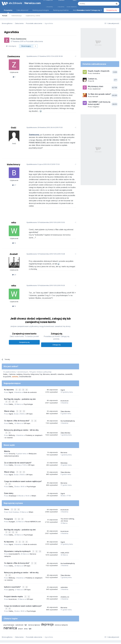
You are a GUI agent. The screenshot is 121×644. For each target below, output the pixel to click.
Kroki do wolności (30, 383)
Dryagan (12, 509)
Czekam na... (93, 79)
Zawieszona (21, 39)
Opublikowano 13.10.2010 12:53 (45, 214)
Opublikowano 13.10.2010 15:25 (45, 276)
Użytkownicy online (33, 16)
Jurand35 (69, 365)
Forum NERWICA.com (33, 509)
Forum (5, 16)
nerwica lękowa (34, 610)
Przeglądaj (8, 11)
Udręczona (35, 365)
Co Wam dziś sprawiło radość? (99, 94)
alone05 (53, 365)
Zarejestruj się (111, 10)
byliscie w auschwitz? (13, 573)
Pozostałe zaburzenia (34, 41)
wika (14, 214)
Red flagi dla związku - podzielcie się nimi (20, 389)
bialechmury (14, 159)
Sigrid (11, 383)
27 (14, 180)
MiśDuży (12, 424)
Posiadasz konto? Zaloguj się (89, 10)
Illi (93, 81)
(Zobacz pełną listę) (44, 362)
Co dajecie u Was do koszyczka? (17, 410)
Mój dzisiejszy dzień (96, 86)
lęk (26, 610)
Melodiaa (64, 452)
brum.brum (65, 391)
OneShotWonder (25, 367)
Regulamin (37, 632)
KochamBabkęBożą (68, 410)
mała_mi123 (65, 540)
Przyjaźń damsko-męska (14, 582)
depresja (47, 610)
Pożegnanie (9, 507)
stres (26, 614)
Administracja (16, 16)
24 (14, 265)
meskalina (96, 73)
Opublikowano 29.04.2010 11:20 (43, 125)
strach (20, 614)
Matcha (7, 440)
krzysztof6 (7, 367)
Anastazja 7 (13, 484)
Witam (34, 484)
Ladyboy (19, 365)
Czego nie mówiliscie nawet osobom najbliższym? (23, 470)
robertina (61, 365)
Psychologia (28, 394)
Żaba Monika (65, 401)
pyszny (11, 576)
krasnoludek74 (14, 541)
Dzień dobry (9, 482)
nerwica (10, 613)
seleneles (64, 573)
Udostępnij (11, 46)
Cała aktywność (22, 10)
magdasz (96, 107)
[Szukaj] (90, 4)
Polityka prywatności (51, 632)
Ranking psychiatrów (61, 10)
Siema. (7, 498)
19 (14, 235)
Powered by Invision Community (60, 640)
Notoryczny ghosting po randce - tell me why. (21, 419)
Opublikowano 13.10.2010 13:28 (45, 245)
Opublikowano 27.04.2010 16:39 (43, 56)
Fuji (41, 365)
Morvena (46, 365)
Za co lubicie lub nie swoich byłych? (18, 452)
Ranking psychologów (41, 10)
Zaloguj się (56, 335)
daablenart (97, 89)
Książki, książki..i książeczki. (99, 71)
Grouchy (26, 365)
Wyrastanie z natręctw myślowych (18, 538)
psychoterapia (9, 610)
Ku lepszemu (9, 380)
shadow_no (65, 582)
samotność (19, 610)
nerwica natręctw (61, 610)
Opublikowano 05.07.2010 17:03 (42, 159)
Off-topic (29, 403)
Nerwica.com (31, 3)
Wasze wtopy (10, 401)
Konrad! (95, 96)
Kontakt (85, 632)
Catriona (12, 365)
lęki (30, 614)
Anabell (14, 245)
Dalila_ (6, 365)
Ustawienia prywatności (71, 632)
